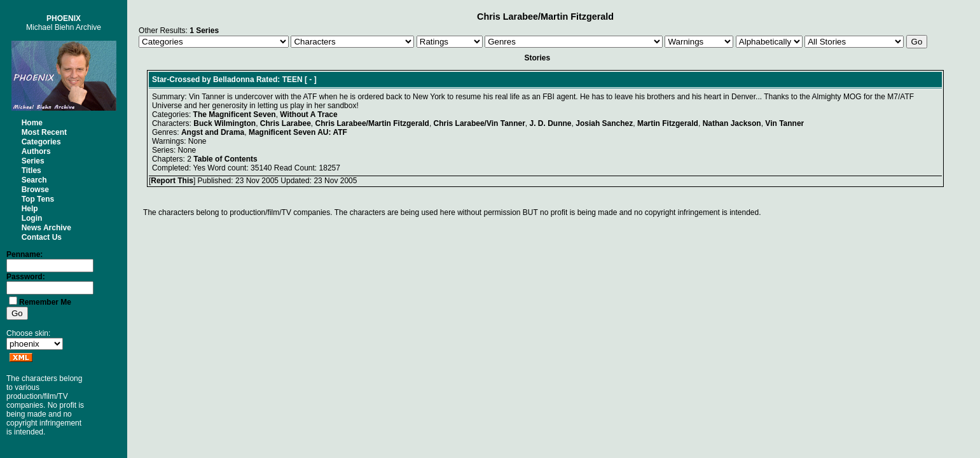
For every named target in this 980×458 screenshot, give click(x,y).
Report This (172, 181)
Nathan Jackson (732, 123)
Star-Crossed (176, 80)
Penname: (24, 254)
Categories (41, 142)
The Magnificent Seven (235, 114)
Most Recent (44, 132)
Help (30, 209)
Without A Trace (308, 114)
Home (32, 123)
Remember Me (45, 302)
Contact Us (42, 237)
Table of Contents (225, 159)
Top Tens (38, 199)
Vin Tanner (784, 123)
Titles (31, 170)
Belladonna (234, 80)
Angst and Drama (213, 132)
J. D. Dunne (551, 123)
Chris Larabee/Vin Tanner (480, 123)
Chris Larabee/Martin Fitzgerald (372, 123)
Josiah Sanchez (604, 123)
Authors (36, 151)
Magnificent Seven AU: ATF (298, 132)
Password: (26, 277)
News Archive (46, 228)
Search (34, 180)
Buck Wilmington (224, 123)
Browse (35, 190)
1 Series (204, 31)
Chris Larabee (286, 123)
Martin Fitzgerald (668, 123)
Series (33, 161)
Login (32, 218)
